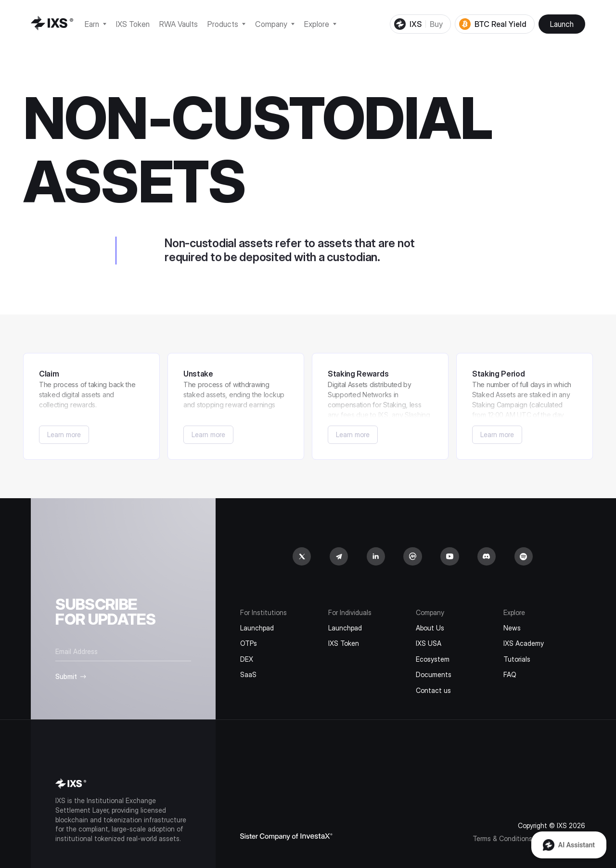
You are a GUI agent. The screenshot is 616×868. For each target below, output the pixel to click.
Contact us (433, 690)
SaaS (248, 674)
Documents (434, 674)
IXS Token (344, 643)
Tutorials (517, 659)
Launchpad (257, 628)
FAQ (510, 674)
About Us (430, 628)
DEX (247, 659)
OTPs (249, 643)
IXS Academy (524, 643)
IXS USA (429, 643)
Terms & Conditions (502, 838)
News (512, 628)
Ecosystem (433, 659)
